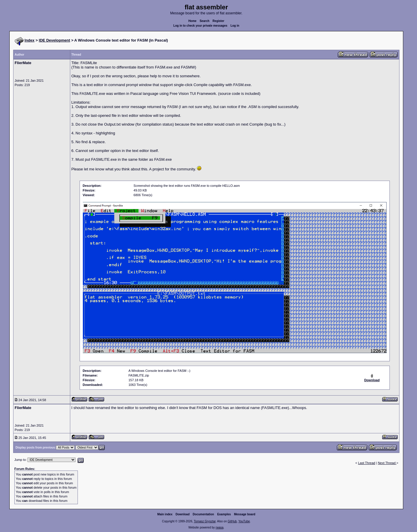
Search (204, 21)
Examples (224, 514)
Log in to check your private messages (200, 26)
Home (193, 21)
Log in (235, 26)
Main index (165, 514)
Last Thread (367, 463)
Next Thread (387, 463)
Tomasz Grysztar (205, 521)
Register (218, 21)
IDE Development (55, 40)
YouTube (244, 521)
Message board (245, 514)
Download (183, 514)
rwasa (220, 527)
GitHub (232, 521)
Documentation (204, 514)
